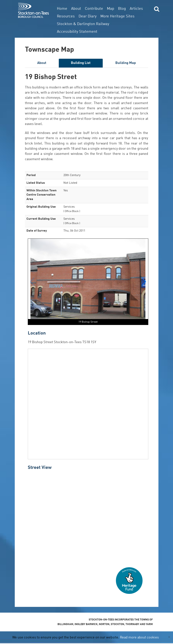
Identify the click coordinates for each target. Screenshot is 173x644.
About (76, 9)
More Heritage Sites (117, 16)
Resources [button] (66, 16)
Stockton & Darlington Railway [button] (83, 24)
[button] (144, 282)
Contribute (94, 9)
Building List (81, 63)
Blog (122, 9)
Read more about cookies (139, 637)
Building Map (126, 63)
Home (62, 9)
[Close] (169, 637)
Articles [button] (136, 9)
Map (111, 9)
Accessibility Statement (77, 32)
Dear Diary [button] (88, 16)
